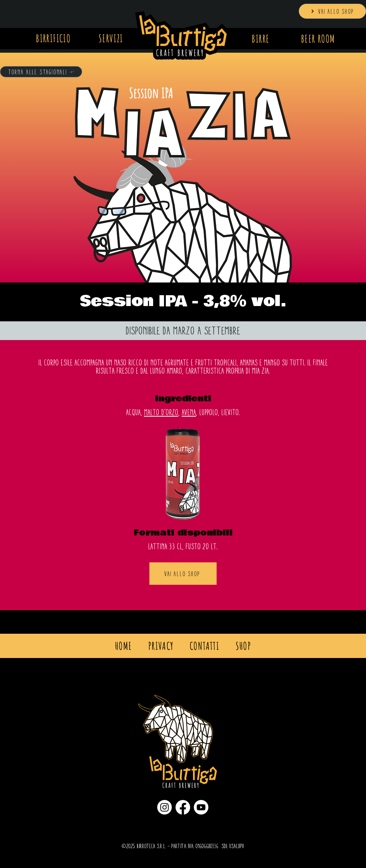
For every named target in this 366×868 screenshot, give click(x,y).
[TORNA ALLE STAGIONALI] (41, 72)
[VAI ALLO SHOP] (332, 11)
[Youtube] (201, 807)
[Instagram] (165, 807)
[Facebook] (183, 807)
